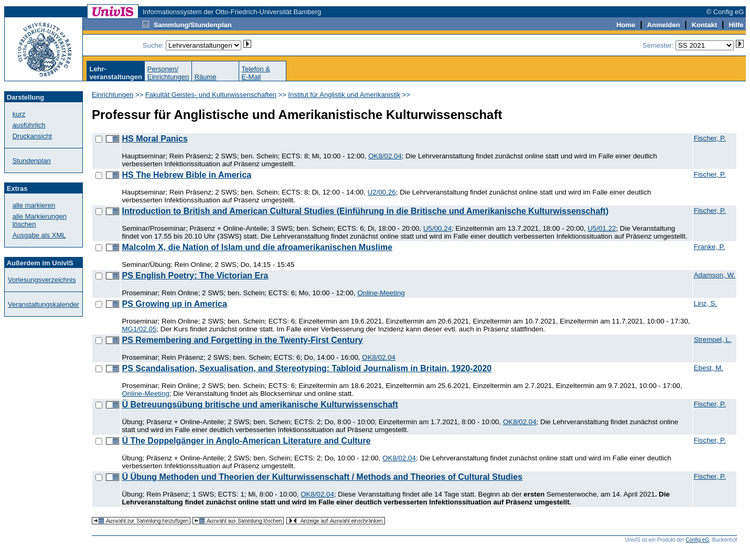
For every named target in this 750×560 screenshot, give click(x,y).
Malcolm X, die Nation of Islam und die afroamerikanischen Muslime (257, 247)
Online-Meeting (381, 293)
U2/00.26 (382, 192)
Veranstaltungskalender (44, 304)
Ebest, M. (709, 368)
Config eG (697, 540)
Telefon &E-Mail (256, 73)
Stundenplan (32, 161)
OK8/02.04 (385, 156)
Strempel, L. (713, 340)
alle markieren (34, 205)
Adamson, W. (715, 275)
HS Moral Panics (154, 139)
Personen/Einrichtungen (168, 73)
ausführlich (29, 125)
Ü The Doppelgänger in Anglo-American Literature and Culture (246, 441)
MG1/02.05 (139, 329)
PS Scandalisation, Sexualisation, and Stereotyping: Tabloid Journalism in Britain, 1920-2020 (307, 368)
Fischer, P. (710, 138)
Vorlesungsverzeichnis (42, 280)
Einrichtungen (113, 95)
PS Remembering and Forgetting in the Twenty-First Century (242, 340)
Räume (206, 77)
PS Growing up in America (174, 304)
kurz (19, 114)
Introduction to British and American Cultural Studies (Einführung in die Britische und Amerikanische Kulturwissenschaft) (365, 211)
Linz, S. (705, 303)
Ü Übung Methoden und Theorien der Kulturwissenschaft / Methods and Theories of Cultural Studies (322, 477)
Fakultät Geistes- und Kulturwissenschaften (211, 95)
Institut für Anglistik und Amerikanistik (344, 95)
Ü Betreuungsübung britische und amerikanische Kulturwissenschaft (260, 405)
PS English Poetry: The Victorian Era (195, 276)
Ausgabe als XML (39, 235)
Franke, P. (710, 247)
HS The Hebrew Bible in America (186, 175)
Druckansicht (32, 136)
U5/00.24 (437, 228)
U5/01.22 (602, 228)
